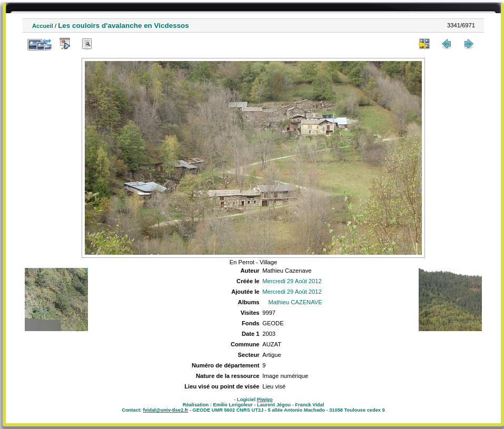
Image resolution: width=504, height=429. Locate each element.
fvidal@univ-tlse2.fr (165, 410)
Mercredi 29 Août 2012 (292, 281)
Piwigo (265, 400)
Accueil (43, 26)
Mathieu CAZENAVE (295, 302)
